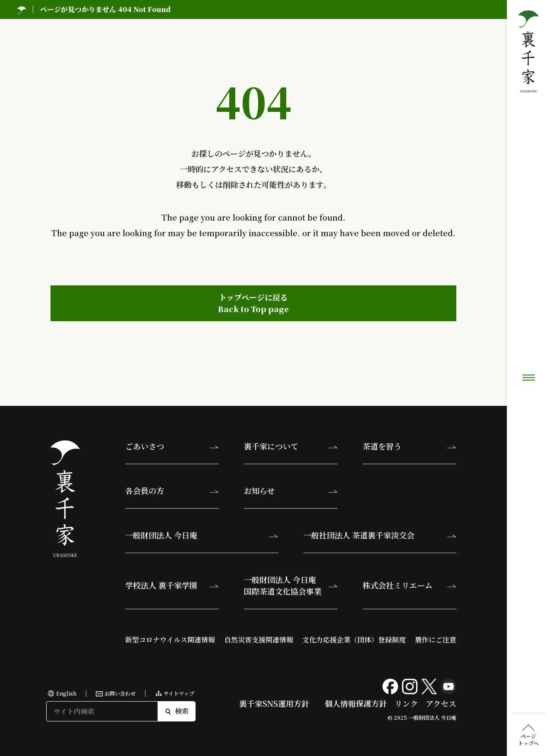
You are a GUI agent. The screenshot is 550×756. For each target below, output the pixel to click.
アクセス (441, 703)
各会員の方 (145, 490)
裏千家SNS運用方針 (274, 703)
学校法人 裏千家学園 (161, 585)
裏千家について (271, 446)
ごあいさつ (145, 446)
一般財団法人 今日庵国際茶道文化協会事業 (283, 585)
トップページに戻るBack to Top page (253, 303)
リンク (406, 703)
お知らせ (259, 490)
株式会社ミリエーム (398, 585)
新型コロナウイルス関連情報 (170, 640)
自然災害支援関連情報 (259, 640)
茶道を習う (382, 446)
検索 (177, 711)
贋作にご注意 (436, 640)
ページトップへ (528, 326)
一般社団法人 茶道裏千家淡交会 (359, 535)
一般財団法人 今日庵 (161, 535)
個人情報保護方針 (356, 703)
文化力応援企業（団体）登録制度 (354, 640)
